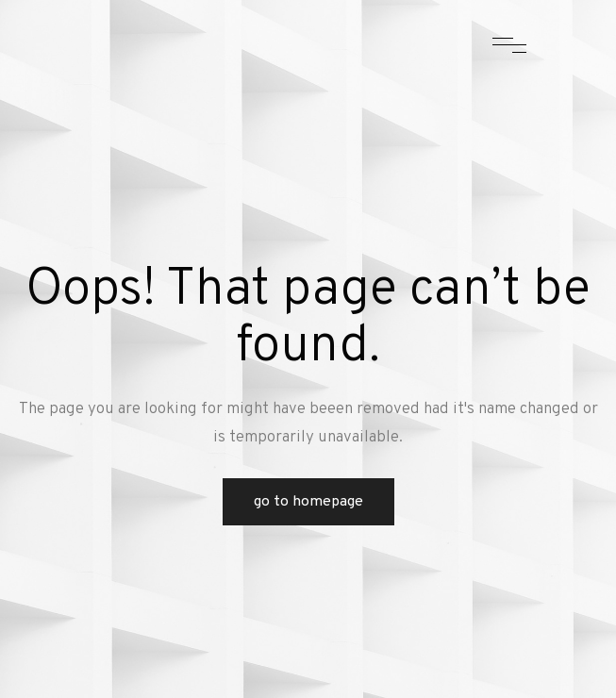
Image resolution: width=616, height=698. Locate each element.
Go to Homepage (308, 502)
